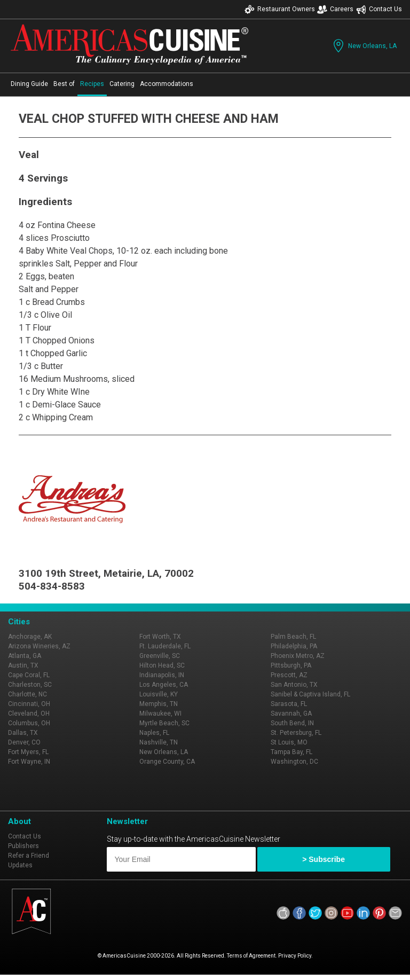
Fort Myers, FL (28, 752)
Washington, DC (294, 762)
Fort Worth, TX (160, 637)
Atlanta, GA (25, 656)
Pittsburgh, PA (291, 665)
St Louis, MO (289, 742)
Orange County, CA (167, 762)
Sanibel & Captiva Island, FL (310, 694)
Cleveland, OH (29, 714)
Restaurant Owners (280, 9)
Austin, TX (23, 665)
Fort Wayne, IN (29, 762)
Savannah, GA (291, 714)
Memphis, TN (159, 704)
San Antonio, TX (294, 685)
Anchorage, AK (30, 637)
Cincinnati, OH (29, 704)
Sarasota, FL (289, 704)
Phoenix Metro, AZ (298, 656)
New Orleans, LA (364, 46)
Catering (122, 84)
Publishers (23, 846)
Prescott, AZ (289, 675)
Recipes (92, 84)
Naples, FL (154, 733)
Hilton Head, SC (162, 665)
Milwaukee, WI (160, 714)
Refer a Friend (29, 856)
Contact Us (379, 9)
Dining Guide (29, 84)
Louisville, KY (159, 694)
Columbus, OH (29, 723)
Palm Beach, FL (293, 637)
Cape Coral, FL (29, 675)
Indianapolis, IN (162, 675)
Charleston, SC (30, 685)
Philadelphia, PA (294, 646)
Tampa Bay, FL (291, 752)
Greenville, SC (160, 656)
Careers (335, 9)
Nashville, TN (159, 742)
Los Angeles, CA (164, 685)
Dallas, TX (23, 733)
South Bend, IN (292, 723)
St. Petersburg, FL (296, 733)
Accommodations (167, 84)
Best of (64, 84)
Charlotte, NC (27, 694)
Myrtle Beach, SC (164, 723)
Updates (20, 865)
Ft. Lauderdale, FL (165, 646)
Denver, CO (24, 742)
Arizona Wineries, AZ (39, 646)
